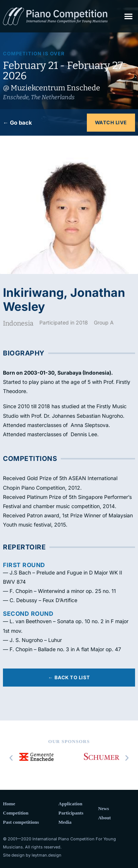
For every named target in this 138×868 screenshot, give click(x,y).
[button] (128, 16)
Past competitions (21, 822)
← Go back (17, 123)
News (103, 808)
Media (65, 822)
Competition (16, 813)
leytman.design (47, 855)
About (104, 818)
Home (9, 804)
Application (70, 804)
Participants (71, 813)
